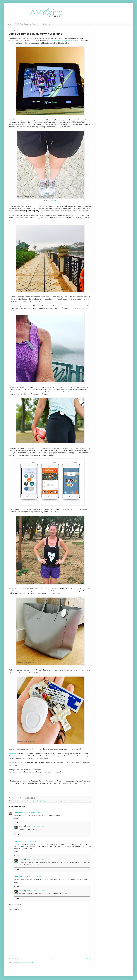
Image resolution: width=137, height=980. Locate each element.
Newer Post (13, 959)
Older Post (87, 959)
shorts (56, 200)
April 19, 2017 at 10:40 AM (36, 891)
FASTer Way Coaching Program (26, 24)
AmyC (21, 826)
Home (9, 24)
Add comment (15, 905)
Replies (19, 823)
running (60, 801)
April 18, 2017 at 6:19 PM (36, 859)
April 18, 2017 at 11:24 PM (32, 877)
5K (15, 801)
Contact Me (46, 24)
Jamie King (18, 877)
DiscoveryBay (32, 801)
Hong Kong (41, 801)
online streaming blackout (63, 41)
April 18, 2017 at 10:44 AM (27, 841)
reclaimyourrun (51, 801)
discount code (22, 801)
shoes (49, 200)
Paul (15, 841)
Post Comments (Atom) (28, 962)
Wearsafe (71, 392)
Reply (16, 818)
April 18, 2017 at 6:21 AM (31, 812)
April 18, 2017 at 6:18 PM (36, 826)
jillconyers (18, 812)
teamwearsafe (68, 801)
